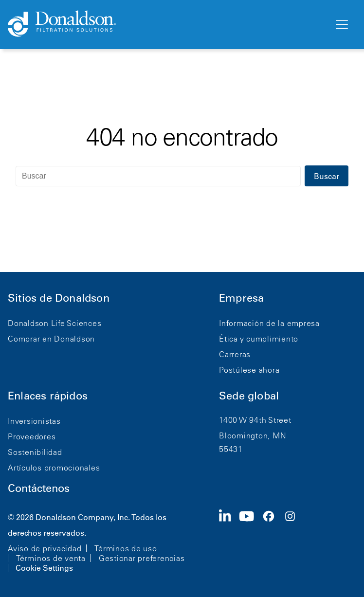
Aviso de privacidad (45, 548)
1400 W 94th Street (255, 420)
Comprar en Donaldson (51, 339)
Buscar (327, 176)
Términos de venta (51, 558)
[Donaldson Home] (167, 24)
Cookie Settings (44, 568)
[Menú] (341, 25)
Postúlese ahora (249, 370)
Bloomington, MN (253, 435)
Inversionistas (34, 421)
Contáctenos (39, 488)
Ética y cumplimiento (259, 339)
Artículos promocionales (54, 468)
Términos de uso (126, 548)
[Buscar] (158, 176)
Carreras (235, 354)
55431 (231, 449)
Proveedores (32, 436)
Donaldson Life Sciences (55, 323)
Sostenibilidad (35, 452)
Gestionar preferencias (142, 558)
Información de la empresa (269, 323)
